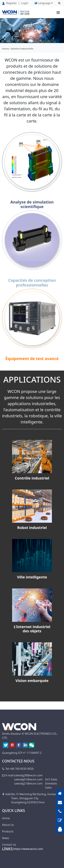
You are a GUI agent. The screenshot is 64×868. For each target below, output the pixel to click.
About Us (8, 825)
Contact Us (9, 845)
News (6, 838)
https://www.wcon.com (28, 849)
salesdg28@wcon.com (28, 775)
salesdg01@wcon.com (28, 779)
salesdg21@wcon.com (28, 783)
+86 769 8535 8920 (22, 769)
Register (10, 3)
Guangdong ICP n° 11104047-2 (22, 753)
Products (8, 831)
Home (6, 49)
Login (25, 3)
